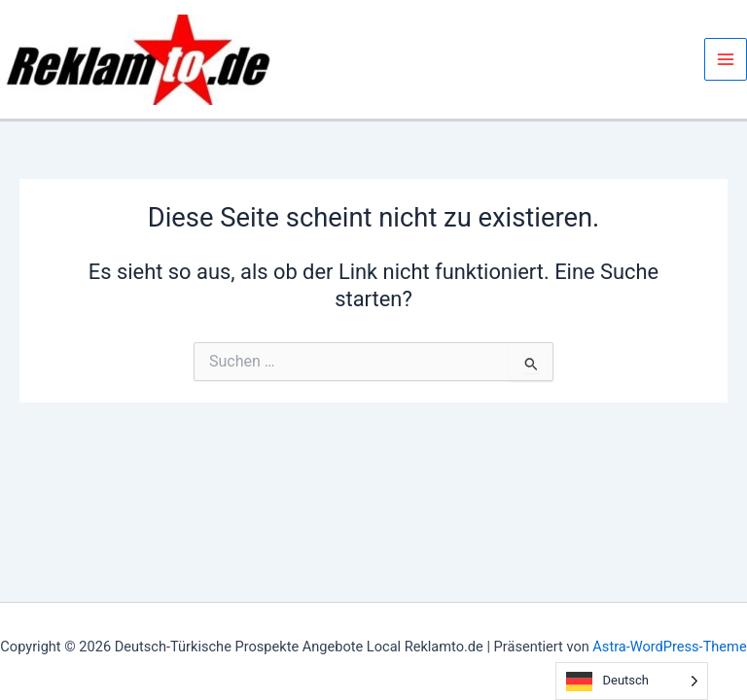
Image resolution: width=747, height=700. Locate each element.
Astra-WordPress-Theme (669, 647)
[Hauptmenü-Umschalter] (726, 59)
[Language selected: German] (632, 681)
